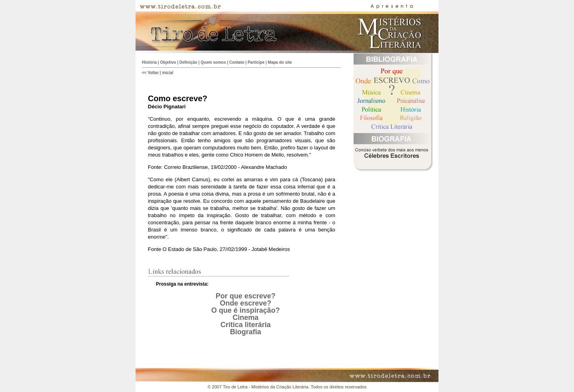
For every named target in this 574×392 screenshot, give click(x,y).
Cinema (245, 318)
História (149, 62)
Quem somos (213, 62)
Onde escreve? (245, 303)
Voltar (153, 73)
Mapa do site (280, 62)
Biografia (246, 332)
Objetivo (168, 62)
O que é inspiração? (246, 310)
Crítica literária (246, 325)
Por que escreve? (246, 296)
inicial (167, 73)
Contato (237, 62)
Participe (256, 62)
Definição (188, 62)
